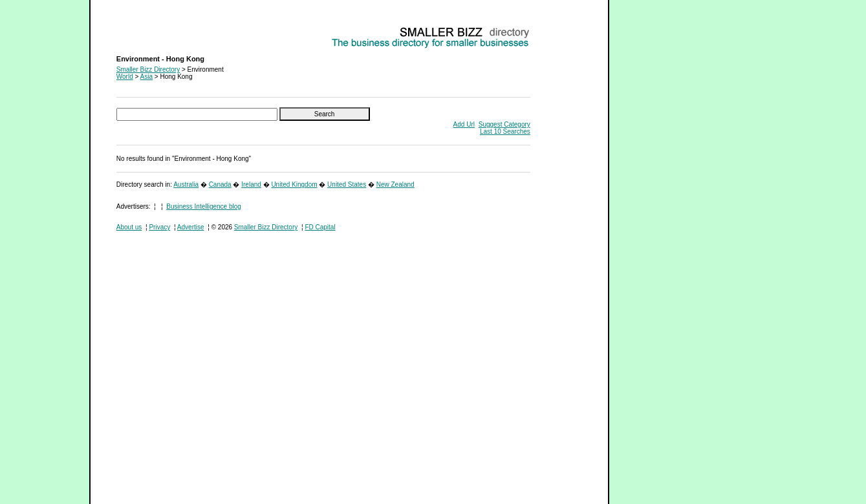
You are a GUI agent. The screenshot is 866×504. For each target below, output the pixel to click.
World (125, 77)
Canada (220, 184)
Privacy (159, 227)
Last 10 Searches (505, 131)
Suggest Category (504, 124)
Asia (146, 77)
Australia (186, 184)
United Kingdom (294, 184)
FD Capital (320, 227)
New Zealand (395, 184)
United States (347, 184)
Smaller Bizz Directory (148, 69)
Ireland (251, 184)
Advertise (191, 227)
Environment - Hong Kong (154, 29)
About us (129, 227)
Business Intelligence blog (204, 206)
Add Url (464, 124)
